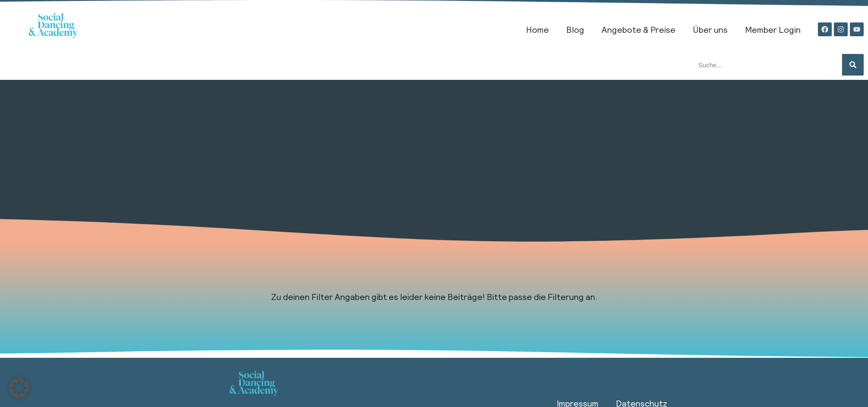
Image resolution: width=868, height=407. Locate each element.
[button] (19, 388)
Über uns (710, 29)
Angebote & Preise (638, 29)
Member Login (773, 29)
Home (537, 29)
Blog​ (575, 29)
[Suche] (853, 65)
